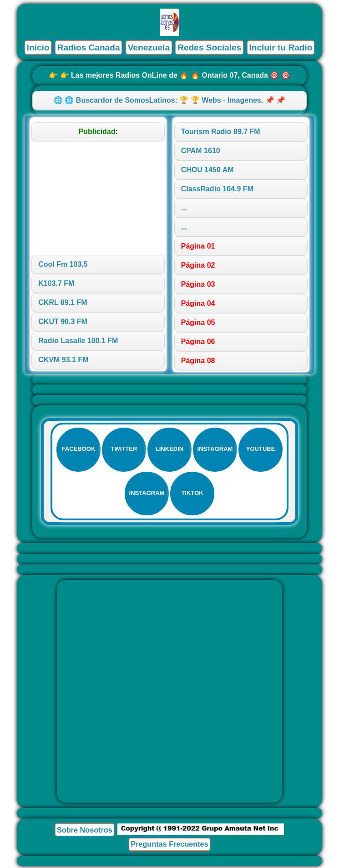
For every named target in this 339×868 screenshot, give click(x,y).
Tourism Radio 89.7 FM (221, 132)
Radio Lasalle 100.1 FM (78, 341)
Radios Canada (88, 47)
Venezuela (149, 47)
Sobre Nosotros (85, 832)
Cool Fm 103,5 (63, 264)
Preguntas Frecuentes (169, 846)
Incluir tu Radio (281, 47)
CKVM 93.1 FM (63, 360)
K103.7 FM (56, 283)
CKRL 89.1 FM (63, 302)
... (184, 208)
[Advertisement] (98, 198)
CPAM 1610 (201, 151)
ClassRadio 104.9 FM (217, 189)
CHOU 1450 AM (207, 170)
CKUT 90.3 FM (63, 322)
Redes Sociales (210, 47)
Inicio (37, 47)
